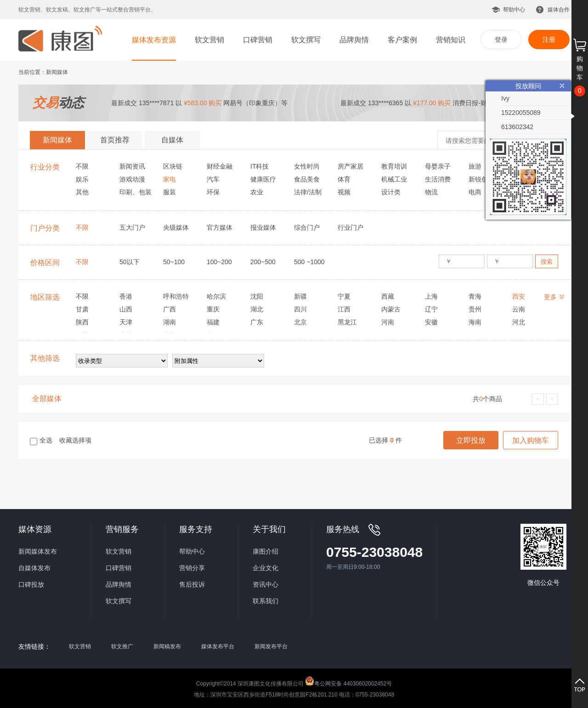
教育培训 (394, 166)
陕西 (82, 322)
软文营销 (209, 40)
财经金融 (220, 166)
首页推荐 (115, 140)
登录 (501, 40)
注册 (549, 40)
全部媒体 (47, 399)
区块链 (173, 166)
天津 (126, 322)
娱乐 (82, 179)
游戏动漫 (132, 179)
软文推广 (122, 646)
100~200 (219, 262)
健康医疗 (263, 179)
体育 (344, 179)
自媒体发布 (34, 568)
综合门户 (307, 227)
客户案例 (402, 40)
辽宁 (431, 309)
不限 (82, 166)
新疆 (300, 296)
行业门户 (351, 227)
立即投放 (471, 440)
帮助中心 (514, 10)
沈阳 (257, 296)
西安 (519, 296)
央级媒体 (176, 227)
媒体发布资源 (154, 40)
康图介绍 (266, 551)
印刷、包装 (136, 192)
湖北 (257, 309)
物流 (431, 192)
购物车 (580, 68)
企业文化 (266, 568)
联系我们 (266, 601)
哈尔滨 (216, 296)
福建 (213, 322)
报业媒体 (263, 227)
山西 (126, 309)
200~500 (263, 262)
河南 (388, 322)
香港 (126, 296)
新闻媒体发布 (38, 551)
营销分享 (192, 568)
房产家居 (351, 166)
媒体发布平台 (218, 646)
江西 (344, 309)
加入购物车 (531, 440)
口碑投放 (31, 584)
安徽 (431, 322)
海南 (475, 322)
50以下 (130, 262)
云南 (519, 309)
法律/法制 (308, 192)
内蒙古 (391, 309)
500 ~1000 (309, 262)
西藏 (388, 296)
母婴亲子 (438, 166)
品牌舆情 (354, 40)
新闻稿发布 (167, 646)
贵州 (475, 309)
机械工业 (394, 179)
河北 (519, 322)
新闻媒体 (57, 140)
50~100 (174, 262)
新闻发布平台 (271, 646)
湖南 (170, 322)
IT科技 (260, 166)
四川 (300, 309)
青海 (475, 296)
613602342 (517, 127)
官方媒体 (220, 227)
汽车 (213, 179)
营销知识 (451, 40)
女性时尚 (307, 166)
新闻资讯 (132, 166)
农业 (257, 192)
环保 (213, 192)
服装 (170, 192)
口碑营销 (258, 40)
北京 (300, 322)
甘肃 (82, 309)
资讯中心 (266, 584)
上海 (431, 296)
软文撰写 (306, 40)
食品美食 (307, 179)
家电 (170, 179)
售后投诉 (192, 584)
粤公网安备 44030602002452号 (348, 681)
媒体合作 (559, 10)
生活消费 (438, 179)
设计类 (391, 192)
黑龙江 (347, 322)
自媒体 (172, 140)
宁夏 (344, 296)
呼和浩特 (176, 296)
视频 (344, 192)
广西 (170, 309)
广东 (257, 322)
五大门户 (132, 227)
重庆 (213, 309)
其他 (82, 192)
